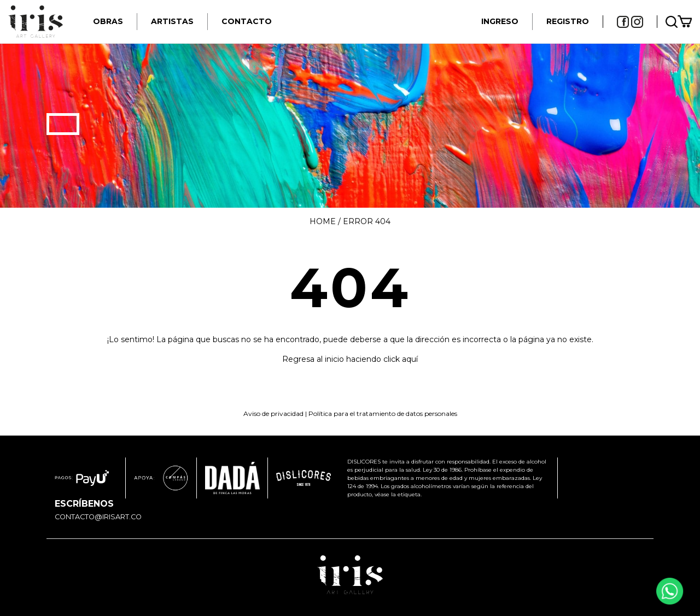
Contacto (247, 21)
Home (323, 221)
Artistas (172, 21)
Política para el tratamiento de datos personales (383, 413)
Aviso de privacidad (273, 413)
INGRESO (500, 21)
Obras (108, 21)
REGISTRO (568, 21)
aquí (410, 359)
